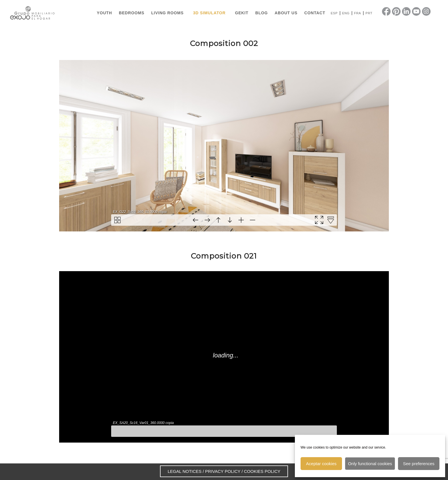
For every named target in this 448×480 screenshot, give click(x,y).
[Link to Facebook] (386, 11)
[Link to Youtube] (416, 11)
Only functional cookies (370, 464)
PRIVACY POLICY (223, 471)
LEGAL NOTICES (185, 471)
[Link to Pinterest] (396, 11)
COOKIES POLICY (262, 471)
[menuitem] (104, 13)
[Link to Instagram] (426, 11)
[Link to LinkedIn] (406, 11)
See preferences (419, 464)
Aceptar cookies (321, 464)
